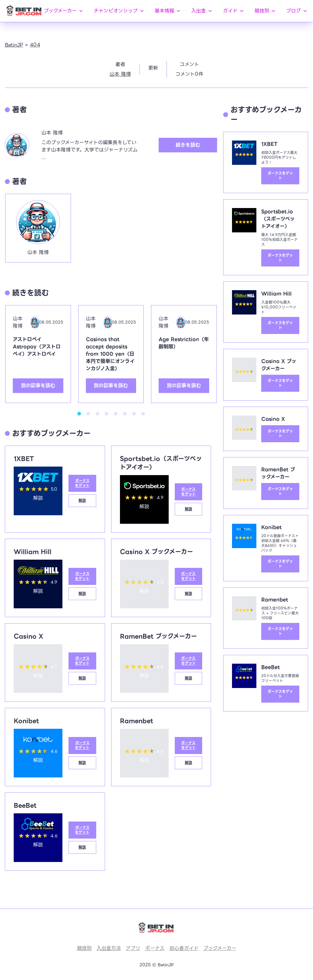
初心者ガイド (184, 948)
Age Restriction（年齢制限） (184, 343)
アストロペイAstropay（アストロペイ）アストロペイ (37, 347)
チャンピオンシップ (119, 11)
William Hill (33, 552)
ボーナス (155, 948)
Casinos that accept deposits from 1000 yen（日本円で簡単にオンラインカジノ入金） (110, 354)
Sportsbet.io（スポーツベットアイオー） (161, 463)
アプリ (133, 948)
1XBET (24, 459)
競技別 (266, 11)
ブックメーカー (64, 11)
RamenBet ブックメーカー (158, 636)
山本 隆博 (120, 74)
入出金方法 (109, 948)
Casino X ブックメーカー (156, 552)
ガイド (234, 11)
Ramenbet (137, 721)
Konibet (26, 721)
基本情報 (168, 11)
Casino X (28, 636)
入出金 (202, 11)
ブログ (297, 11)
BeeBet (25, 805)
